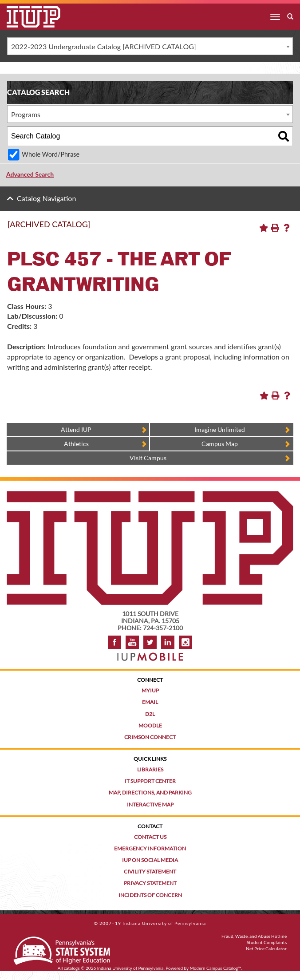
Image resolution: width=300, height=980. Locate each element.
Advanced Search (30, 174)
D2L (150, 714)
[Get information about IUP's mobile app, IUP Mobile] (150, 654)
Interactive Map (150, 804)
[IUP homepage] (150, 496)
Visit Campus (148, 458)
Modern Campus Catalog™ (216, 968)
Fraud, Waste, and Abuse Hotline (254, 936)
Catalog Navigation (46, 198)
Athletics (76, 444)
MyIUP (150, 690)
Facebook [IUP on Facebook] (114, 642)
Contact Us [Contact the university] (150, 837)
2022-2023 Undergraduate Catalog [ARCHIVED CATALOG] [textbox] (104, 46)
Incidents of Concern (150, 895)
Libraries (150, 769)
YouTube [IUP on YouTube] (132, 642)
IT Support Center (150, 781)
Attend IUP (76, 429)
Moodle (150, 725)
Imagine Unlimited (220, 429)
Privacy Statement (150, 883)
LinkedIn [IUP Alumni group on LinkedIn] (168, 642)
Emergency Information (150, 848)
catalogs (72, 968)
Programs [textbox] (26, 114)
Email (150, 702)
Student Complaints (267, 942)
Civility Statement (150, 871)
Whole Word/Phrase (51, 154)
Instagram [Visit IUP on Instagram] (186, 642)
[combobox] (150, 46)
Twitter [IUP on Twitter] (150, 642)
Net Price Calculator (266, 948)
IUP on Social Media (150, 860)
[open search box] (290, 17)
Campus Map (220, 444)
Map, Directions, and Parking (150, 792)
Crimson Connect (150, 737)
